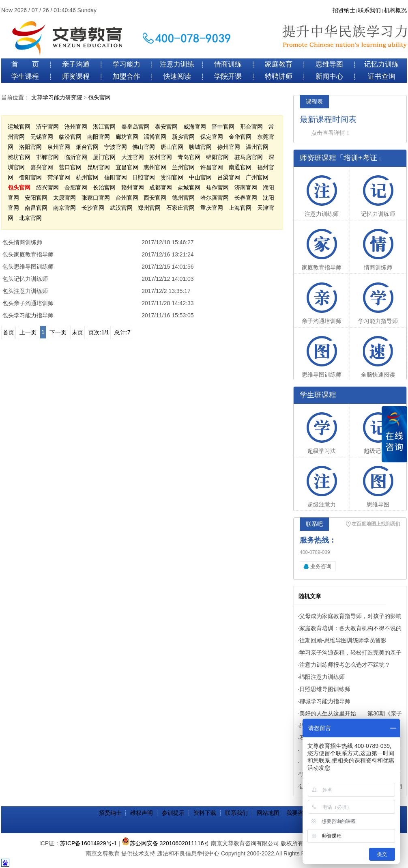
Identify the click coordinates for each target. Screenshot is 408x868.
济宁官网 (47, 127)
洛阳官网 (30, 147)
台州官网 (127, 198)
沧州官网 (76, 127)
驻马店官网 (249, 157)
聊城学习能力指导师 (325, 701)
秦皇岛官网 (135, 127)
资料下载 (205, 813)
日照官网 (144, 177)
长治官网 (104, 187)
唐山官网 (172, 147)
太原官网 (64, 198)
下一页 (58, 332)
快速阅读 (177, 76)
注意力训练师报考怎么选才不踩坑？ (345, 665)
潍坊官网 (19, 157)
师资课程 (76, 76)
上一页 (28, 332)
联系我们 (369, 10)
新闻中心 (329, 76)
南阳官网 (99, 137)
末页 (77, 332)
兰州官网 (183, 167)
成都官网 (161, 187)
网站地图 (268, 813)
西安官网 (155, 198)
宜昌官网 (127, 167)
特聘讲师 (279, 76)
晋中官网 (223, 127)
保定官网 (212, 137)
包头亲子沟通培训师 (28, 303)
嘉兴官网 (42, 167)
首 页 (25, 64)
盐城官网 (189, 187)
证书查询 (382, 76)
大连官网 (133, 157)
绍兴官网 (47, 187)
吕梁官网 (229, 177)
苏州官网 (161, 157)
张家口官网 (96, 198)
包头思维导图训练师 (28, 267)
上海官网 (240, 208)
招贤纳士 (344, 10)
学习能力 (127, 64)
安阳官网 (36, 198)
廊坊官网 (127, 137)
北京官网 (30, 218)
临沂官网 (76, 157)
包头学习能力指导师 (28, 315)
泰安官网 (166, 127)
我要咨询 (298, 813)
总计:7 (122, 332)
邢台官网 (251, 127)
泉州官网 (59, 147)
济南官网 (246, 187)
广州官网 (257, 177)
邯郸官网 (47, 157)
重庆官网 (212, 208)
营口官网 (70, 167)
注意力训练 (177, 64)
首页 (9, 332)
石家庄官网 (180, 208)
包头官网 (99, 98)
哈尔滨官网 (215, 198)
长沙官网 (93, 208)
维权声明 (142, 813)
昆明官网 (99, 167)
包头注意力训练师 (25, 291)
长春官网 (246, 198)
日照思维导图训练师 (325, 689)
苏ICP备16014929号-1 (88, 843)
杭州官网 (87, 177)
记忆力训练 (381, 64)
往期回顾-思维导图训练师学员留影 (343, 640)
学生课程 (25, 76)
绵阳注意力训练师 (322, 677)
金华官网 (240, 137)
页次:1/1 (99, 332)
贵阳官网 (172, 177)
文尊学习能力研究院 (57, 98)
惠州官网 (155, 167)
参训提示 (173, 813)
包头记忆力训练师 (25, 279)
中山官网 (200, 177)
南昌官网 (36, 208)
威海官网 (195, 127)
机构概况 (395, 10)
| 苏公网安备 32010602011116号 (164, 843)
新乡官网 (183, 137)
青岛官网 (189, 157)
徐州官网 (229, 147)
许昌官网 (212, 167)
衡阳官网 (30, 177)
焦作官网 (217, 187)
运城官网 (19, 127)
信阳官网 (116, 177)
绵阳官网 (217, 157)
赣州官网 (133, 187)
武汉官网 (121, 208)
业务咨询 (321, 566)
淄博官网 (155, 137)
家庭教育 (279, 64)
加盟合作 (127, 76)
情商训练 (228, 64)
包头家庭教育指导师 (28, 254)
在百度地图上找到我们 (376, 524)
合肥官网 (76, 187)
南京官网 (64, 208)
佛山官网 (144, 147)
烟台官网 (87, 147)
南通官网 (240, 167)
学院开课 (228, 76)
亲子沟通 (76, 64)
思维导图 (329, 64)
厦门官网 (104, 157)
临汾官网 (70, 137)
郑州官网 (149, 208)
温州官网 (257, 147)
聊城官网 (200, 147)
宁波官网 (116, 147)
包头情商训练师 (22, 242)
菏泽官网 (59, 177)
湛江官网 (104, 127)
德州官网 (183, 198)
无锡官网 (42, 137)
